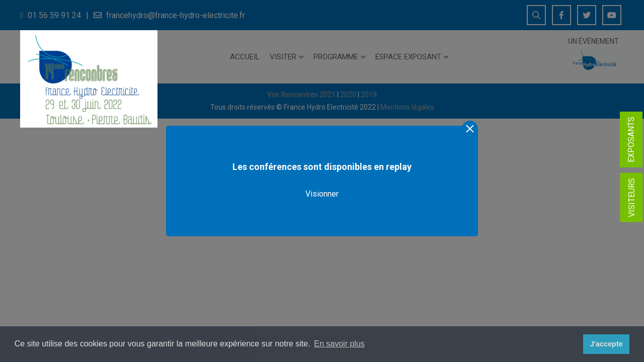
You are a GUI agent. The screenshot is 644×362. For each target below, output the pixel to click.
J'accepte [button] (607, 344)
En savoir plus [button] (339, 344)
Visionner (322, 194)
